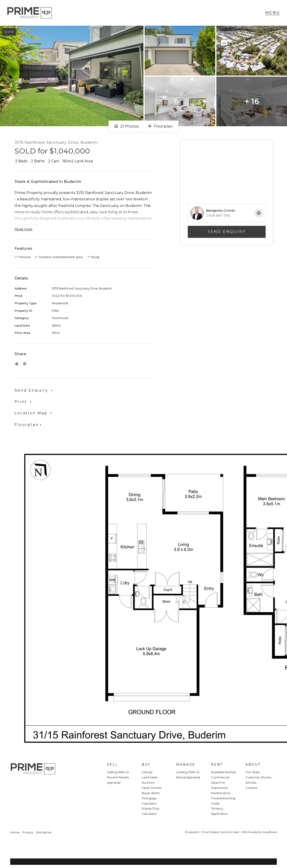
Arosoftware (270, 832)
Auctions (148, 782)
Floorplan (160, 126)
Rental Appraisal (188, 777)
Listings (147, 772)
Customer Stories (258, 777)
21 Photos (126, 126)
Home (15, 832)
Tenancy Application (219, 811)
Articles (251, 782)
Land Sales (150, 777)
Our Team (253, 772)
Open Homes (152, 788)
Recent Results (118, 777)
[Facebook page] (17, 784)
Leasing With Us (188, 772)
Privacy (28, 832)
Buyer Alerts (151, 793)
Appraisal (114, 782)
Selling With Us (118, 772)
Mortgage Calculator (149, 801)
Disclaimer (44, 832)
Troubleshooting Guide (223, 801)
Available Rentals (223, 772)
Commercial (220, 777)
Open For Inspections (219, 785)
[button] (24, 402)
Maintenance (221, 793)
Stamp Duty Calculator (151, 811)
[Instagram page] (29, 784)
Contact (251, 788)
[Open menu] (273, 13)
